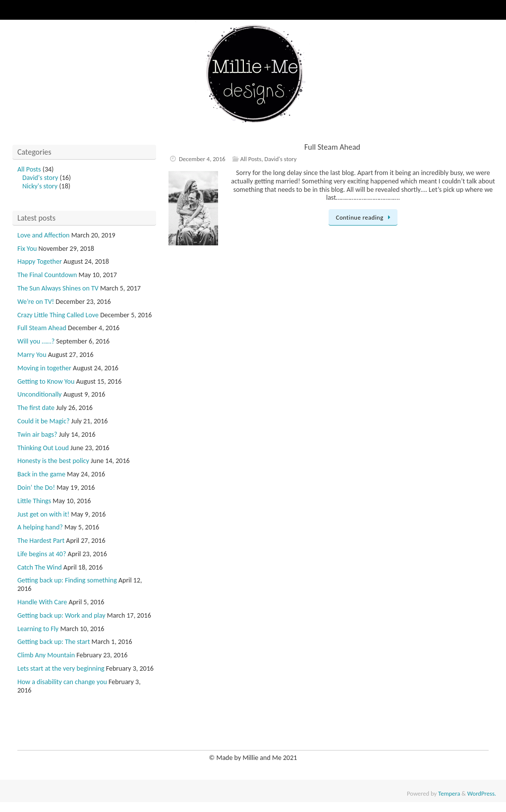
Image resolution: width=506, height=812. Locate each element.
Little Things (34, 501)
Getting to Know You (46, 381)
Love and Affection (43, 235)
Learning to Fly (38, 629)
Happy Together (40, 261)
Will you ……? (36, 341)
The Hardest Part (41, 541)
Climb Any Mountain (46, 655)
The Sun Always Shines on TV (58, 288)
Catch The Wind (40, 567)
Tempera (449, 793)
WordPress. (482, 793)
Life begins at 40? (42, 554)
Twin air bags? (37, 435)
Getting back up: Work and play (61, 615)
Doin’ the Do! (36, 488)
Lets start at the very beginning (61, 668)
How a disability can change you (62, 682)
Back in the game (41, 474)
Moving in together (44, 368)
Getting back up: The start (54, 642)
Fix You (27, 249)
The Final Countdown (47, 275)
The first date (36, 408)
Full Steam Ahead (332, 147)
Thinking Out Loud (43, 448)
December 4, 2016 (202, 159)
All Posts (251, 159)
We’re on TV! (36, 302)
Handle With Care (42, 602)
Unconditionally (39, 394)
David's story (281, 159)
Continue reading (365, 217)
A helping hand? (40, 527)
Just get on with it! (43, 514)
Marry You (32, 355)
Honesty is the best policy (53, 461)
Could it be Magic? (43, 421)
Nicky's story (40, 186)
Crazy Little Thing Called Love (58, 315)
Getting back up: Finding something (67, 580)
